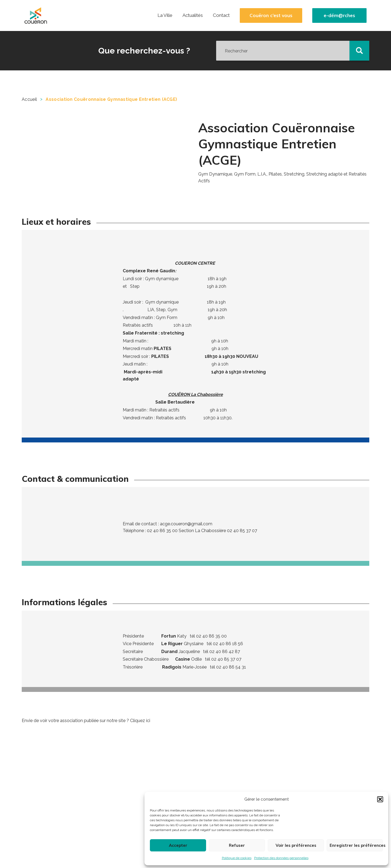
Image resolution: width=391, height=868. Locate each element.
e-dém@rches (339, 15)
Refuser (237, 845)
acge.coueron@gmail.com (186, 524)
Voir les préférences (296, 845)
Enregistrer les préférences (356, 845)
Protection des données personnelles (281, 858)
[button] (380, 799)
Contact (221, 15)
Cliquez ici (140, 721)
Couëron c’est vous (271, 15)
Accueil (29, 99)
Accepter (178, 845)
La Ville (165, 15)
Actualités (193, 15)
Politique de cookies (237, 858)
